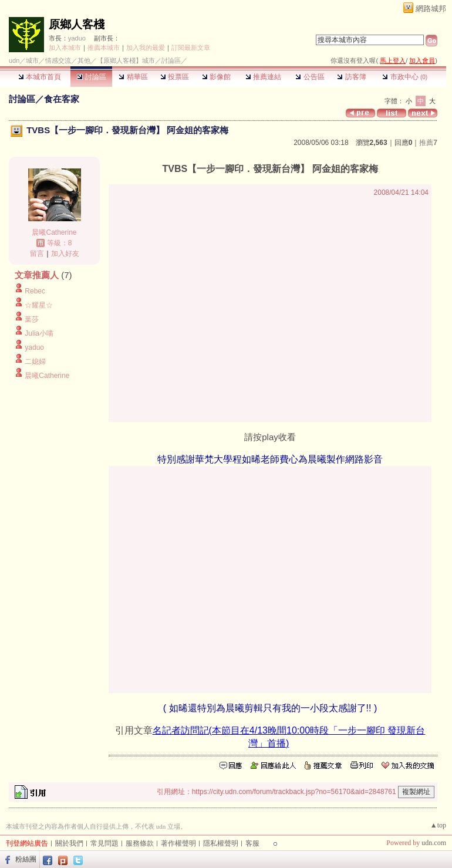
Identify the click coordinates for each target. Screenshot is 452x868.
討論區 (91, 77)
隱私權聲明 (221, 843)
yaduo (77, 38)
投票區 (175, 77)
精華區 (133, 77)
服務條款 (140, 843)
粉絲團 (26, 859)
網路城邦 (431, 9)
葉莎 (32, 319)
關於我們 (69, 843)
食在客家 (62, 99)
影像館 (216, 77)
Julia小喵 (39, 333)
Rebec (35, 291)
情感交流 (58, 60)
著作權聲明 (178, 843)
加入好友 (65, 254)
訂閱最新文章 (191, 48)
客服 (252, 843)
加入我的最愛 (146, 48)
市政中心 (405, 77)
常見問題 (104, 843)
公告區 (310, 77)
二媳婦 (35, 362)
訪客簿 (351, 77)
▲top (438, 825)
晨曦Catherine (54, 232)
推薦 (428, 143)
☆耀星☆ (39, 305)
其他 (84, 60)
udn (14, 60)
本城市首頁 (40, 77)
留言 (37, 254)
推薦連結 (263, 77)
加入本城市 (65, 48)
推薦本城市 (104, 48)
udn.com (434, 843)
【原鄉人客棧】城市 (126, 60)
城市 (32, 60)
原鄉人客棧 (77, 24)
